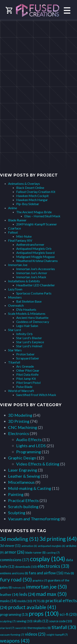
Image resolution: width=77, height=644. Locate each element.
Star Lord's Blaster (29, 338)
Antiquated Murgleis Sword (35, 253)
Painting (16, 494)
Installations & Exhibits (24, 281)
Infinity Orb (24, 334)
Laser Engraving (23, 470)
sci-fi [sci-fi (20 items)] (68, 614)
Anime (13, 208)
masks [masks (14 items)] (8, 601)
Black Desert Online (30, 188)
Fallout (13, 232)
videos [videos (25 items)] (35, 634)
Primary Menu (67, 10)
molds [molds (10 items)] (25, 601)
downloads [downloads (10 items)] (26, 567)
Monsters (15, 297)
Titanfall (14, 362)
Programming (29, 452)
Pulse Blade (24, 387)
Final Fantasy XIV (20, 240)
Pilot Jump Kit (26, 378)
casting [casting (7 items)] (53, 553)
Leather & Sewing (24, 476)
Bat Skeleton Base (29, 301)
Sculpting (17, 513)
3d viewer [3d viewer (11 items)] (10, 546)
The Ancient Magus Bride (34, 212)
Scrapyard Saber (28, 358)
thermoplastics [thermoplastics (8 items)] (39, 628)
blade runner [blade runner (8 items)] (35, 553)
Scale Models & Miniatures (27, 313)
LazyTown (15, 289)
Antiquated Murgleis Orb (34, 248)
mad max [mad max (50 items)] (51, 594)
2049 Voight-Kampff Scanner (37, 224)
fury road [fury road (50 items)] (16, 579)
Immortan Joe (18, 265)
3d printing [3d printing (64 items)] (58, 539)
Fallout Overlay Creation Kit (36, 192)
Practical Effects (23, 500)
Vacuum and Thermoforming (34, 519)
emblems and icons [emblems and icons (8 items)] (14, 573)
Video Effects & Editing (38, 464)
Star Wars (15, 350)
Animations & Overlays (24, 183)
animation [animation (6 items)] (29, 546)
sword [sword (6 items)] (21, 628)
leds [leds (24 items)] (27, 594)
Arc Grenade (25, 366)
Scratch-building (23, 507)
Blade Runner (17, 220)
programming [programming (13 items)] (14, 614)
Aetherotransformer (30, 244)
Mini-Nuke (24, 236)
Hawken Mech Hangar (32, 200)
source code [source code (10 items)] (61, 621)
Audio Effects (29, 439)
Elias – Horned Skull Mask (42, 216)
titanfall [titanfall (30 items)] (64, 627)
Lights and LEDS (31, 446)
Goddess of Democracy (33, 322)
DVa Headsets (26, 309)
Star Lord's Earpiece (30, 342)
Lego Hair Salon (27, 326)
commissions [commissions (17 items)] (15, 560)
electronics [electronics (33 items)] (53, 566)
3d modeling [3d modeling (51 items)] (19, 539)
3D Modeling (20, 415)
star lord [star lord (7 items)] (7, 628)
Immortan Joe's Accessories (36, 269)
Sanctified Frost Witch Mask (36, 395)
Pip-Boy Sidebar (28, 204)
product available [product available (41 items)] (32, 607)
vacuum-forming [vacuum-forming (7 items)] (12, 635)
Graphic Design (22, 458)
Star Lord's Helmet (29, 346)
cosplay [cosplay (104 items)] (48, 559)
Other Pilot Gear (28, 370)
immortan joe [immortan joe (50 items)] (46, 587)
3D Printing (19, 421)
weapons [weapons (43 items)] (15, 641)
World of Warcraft (21, 391)
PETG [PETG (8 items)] (39, 601)
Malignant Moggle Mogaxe (35, 257)
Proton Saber (25, 354)
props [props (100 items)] (44, 613)
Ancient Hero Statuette (32, 318)
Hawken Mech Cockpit (32, 196)
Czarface (14, 228)
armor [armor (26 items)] (14, 552)
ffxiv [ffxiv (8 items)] (69, 573)
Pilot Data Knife (27, 374)
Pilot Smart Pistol (28, 383)
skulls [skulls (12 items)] (41, 621)
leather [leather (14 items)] (9, 594)
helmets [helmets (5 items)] (19, 588)
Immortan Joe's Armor (32, 273)
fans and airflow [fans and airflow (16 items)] (46, 573)
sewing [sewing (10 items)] (24, 621)
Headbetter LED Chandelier (36, 285)
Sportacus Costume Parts (34, 293)
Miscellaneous (21, 482)
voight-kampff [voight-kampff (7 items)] (57, 635)
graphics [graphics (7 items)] (40, 580)
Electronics (19, 433)
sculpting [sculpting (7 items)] (8, 621)
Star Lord (14, 330)
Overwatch (16, 305)
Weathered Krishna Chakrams (37, 261)
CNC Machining (23, 427)
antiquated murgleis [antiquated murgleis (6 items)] (52, 546)
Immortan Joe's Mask (31, 277)
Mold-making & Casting (30, 488)
